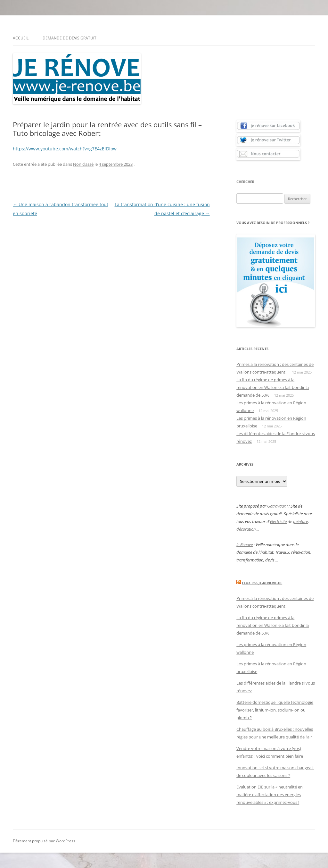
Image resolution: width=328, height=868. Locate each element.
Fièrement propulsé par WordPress (44, 841)
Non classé (83, 164)
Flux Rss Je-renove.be (262, 583)
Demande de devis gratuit (70, 38)
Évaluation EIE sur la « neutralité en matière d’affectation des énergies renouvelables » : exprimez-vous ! (270, 795)
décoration (246, 529)
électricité (278, 521)
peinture (300, 521)
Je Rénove (245, 544)
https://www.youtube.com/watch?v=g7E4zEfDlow (65, 149)
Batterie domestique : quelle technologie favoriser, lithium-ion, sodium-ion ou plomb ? (275, 710)
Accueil (21, 38)
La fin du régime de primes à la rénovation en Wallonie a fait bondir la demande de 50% (273, 387)
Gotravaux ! (277, 506)
